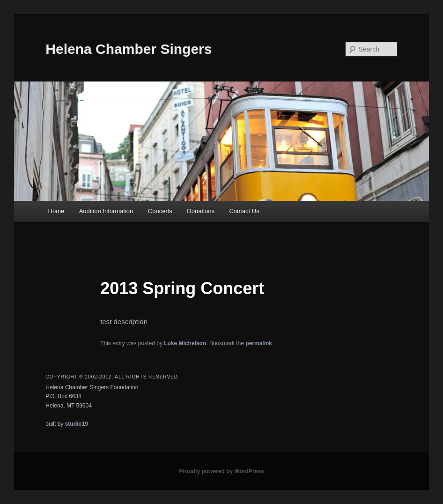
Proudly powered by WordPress (221, 471)
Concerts (160, 211)
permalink (259, 343)
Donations (201, 211)
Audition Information (106, 211)
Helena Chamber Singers (129, 49)
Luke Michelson (185, 343)
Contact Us (244, 211)
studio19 (77, 424)
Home (56, 211)
